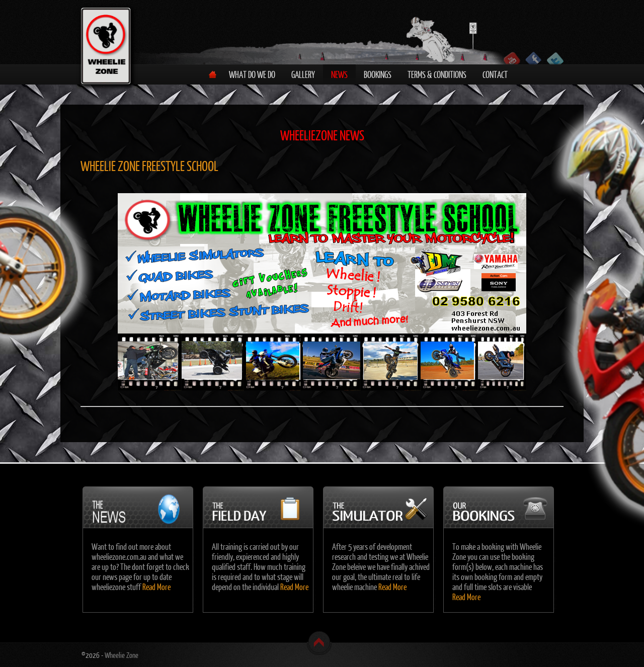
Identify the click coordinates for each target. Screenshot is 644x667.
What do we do (252, 74)
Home (213, 74)
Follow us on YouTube (512, 58)
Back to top (319, 643)
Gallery (303, 74)
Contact (495, 74)
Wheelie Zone (122, 655)
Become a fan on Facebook (534, 58)
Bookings (378, 74)
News (339, 74)
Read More (156, 587)
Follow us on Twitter (555, 58)
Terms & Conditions (437, 74)
